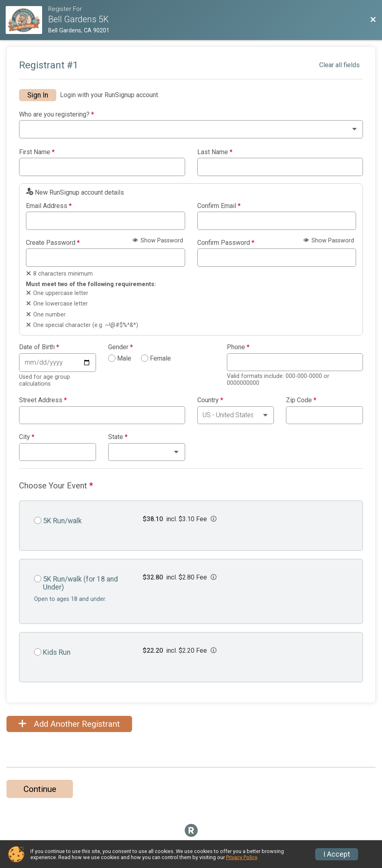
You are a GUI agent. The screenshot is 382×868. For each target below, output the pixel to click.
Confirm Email (219, 206)
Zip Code (301, 400)
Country (210, 400)
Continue (40, 789)
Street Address (43, 400)
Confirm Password (226, 243)
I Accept (337, 854)
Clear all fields (339, 65)
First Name (37, 152)
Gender (121, 347)
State (118, 437)
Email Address (49, 206)
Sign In (38, 95)
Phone (238, 347)
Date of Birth (39, 347)
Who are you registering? (57, 115)
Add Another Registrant (69, 724)
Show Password (158, 241)
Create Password (53, 243)
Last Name (215, 152)
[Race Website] (27, 20)
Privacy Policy (241, 857)
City (27, 437)
